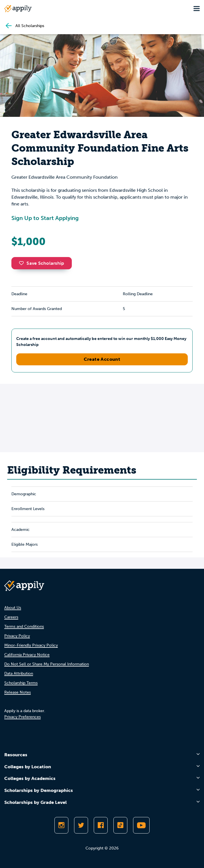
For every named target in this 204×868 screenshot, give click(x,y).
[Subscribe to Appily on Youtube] (141, 825)
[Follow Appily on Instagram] (61, 825)
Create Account (102, 359)
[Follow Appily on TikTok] (120, 825)
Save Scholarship (42, 263)
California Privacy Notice (27, 655)
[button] (23, 263)
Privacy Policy (17, 636)
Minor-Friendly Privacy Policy (31, 645)
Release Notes (18, 692)
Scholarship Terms (21, 683)
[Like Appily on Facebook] (101, 825)
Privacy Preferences (23, 717)
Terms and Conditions (24, 626)
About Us (13, 608)
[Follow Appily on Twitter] (81, 825)
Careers (11, 617)
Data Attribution (19, 674)
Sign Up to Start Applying (45, 218)
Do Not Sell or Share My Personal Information (47, 664)
